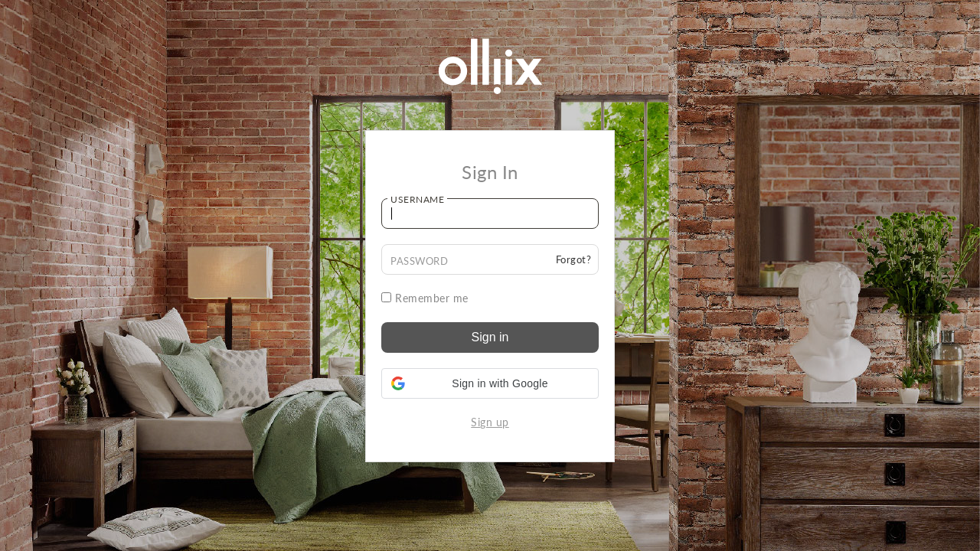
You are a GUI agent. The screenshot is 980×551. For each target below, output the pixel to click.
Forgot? (574, 259)
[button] (490, 383)
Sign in (490, 337)
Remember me (425, 298)
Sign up (490, 422)
